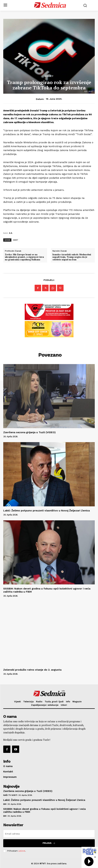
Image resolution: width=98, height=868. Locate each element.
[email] (49, 834)
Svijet (49, 76)
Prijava (49, 843)
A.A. (11, 233)
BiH (5, 804)
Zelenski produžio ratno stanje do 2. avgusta (33, 670)
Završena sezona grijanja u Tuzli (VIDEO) (29, 432)
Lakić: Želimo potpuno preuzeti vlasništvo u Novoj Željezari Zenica (46, 511)
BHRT (16, 240)
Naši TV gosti (10, 795)
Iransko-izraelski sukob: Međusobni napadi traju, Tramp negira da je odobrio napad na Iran (72, 257)
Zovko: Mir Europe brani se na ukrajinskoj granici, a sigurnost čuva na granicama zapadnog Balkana (24, 257)
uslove (22, 851)
